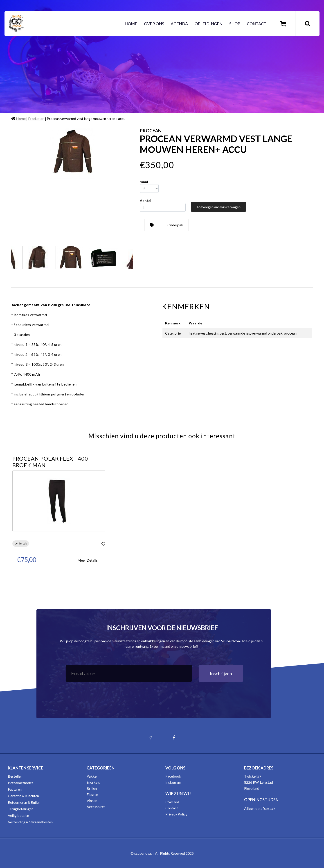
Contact (257, 24)
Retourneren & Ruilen (24, 802)
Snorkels (93, 782)
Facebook (173, 776)
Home (131, 24)
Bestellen (15, 776)
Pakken (92, 776)
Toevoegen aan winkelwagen (218, 207)
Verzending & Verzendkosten (30, 822)
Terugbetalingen (21, 809)
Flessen (92, 794)
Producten (36, 118)
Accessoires (96, 807)
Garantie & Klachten (23, 796)
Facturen (15, 789)
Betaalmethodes (21, 783)
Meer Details (88, 560)
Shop (235, 24)
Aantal (145, 201)
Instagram (173, 782)
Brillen (92, 788)
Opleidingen (209, 24)
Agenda (179, 24)
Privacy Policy (176, 814)
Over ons (154, 24)
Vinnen (92, 800)
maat (144, 182)
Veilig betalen (18, 815)
